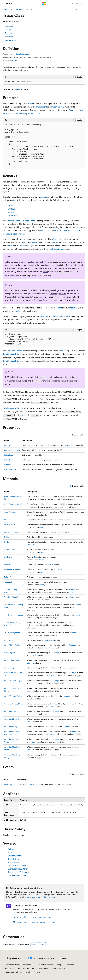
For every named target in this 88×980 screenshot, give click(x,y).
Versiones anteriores (46, 965)
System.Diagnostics (21, 54)
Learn (5, 9)
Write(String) (9, 668)
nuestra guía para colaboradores (40, 897)
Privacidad (9, 968)
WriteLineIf (13, 215)
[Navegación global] (3, 3)
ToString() (8, 582)
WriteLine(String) (11, 726)
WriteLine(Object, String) (14, 704)
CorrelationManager (12, 450)
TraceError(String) (11, 597)
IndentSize (74, 308)
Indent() (7, 565)
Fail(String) (8, 537)
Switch (42, 230)
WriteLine (12, 209)
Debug (9, 246)
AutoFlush (18, 311)
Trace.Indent (41, 107)
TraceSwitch (30, 221)
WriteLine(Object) (11, 711)
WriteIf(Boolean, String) (13, 696)
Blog (59, 965)
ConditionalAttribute (16, 351)
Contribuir (70, 965)
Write (10, 205)
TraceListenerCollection (18, 872)
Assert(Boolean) (10, 512)
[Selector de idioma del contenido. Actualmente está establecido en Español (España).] (14, 958)
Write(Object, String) (12, 645)
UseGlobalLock (10, 469)
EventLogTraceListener (18, 869)
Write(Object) (9, 653)
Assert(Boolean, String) (13, 504)
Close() (7, 520)
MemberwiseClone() (12, 569)
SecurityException (70, 290)
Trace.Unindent (58, 107)
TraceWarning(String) (12, 633)
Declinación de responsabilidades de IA (20, 965)
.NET (12, 9)
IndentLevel (9, 455)
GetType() (8, 557)
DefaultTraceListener (56, 249)
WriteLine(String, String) (14, 719)
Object (17, 89)
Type (36, 557)
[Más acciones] (83, 9)
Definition (9, 26)
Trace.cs (13, 60)
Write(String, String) (12, 660)
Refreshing (8, 784)
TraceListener (59, 239)
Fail (15, 200)
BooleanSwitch (13, 221)
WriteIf (11, 212)
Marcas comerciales (13, 972)
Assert (43, 197)
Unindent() (8, 640)
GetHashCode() (10, 549)
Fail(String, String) (11, 532)
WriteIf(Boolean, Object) (14, 680)
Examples (9, 30)
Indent (59, 308)
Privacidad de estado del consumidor (33, 968)
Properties (9, 36)
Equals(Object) (10, 525)
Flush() (41, 445)
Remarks (8, 33)
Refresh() (8, 577)
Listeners (33, 242)
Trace (30, 103)
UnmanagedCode (58, 294)
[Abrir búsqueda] (72, 3)
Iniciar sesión (81, 3)
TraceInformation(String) (14, 615)
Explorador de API (23, 9)
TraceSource (34, 784)
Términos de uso (58, 968)
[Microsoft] (44, 3)
